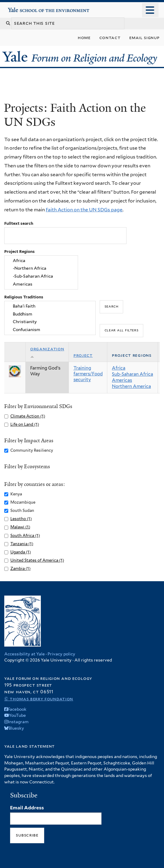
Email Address (27, 808)
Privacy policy (61, 654)
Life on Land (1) (25, 424)
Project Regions (20, 252)
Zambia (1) (20, 569)
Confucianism (50, 330)
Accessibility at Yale (25, 654)
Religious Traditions (24, 297)
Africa (41, 261)
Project (83, 355)
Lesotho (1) (21, 519)
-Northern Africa (41, 268)
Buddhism (50, 314)
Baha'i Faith (50, 306)
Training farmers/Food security (88, 374)
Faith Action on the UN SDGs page (84, 210)
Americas (41, 284)
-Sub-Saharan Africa (41, 276)
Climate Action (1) (28, 416)
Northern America (131, 386)
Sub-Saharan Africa (132, 374)
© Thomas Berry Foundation (39, 699)
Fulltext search (19, 223)
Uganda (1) (21, 552)
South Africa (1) (25, 536)
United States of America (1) (37, 560)
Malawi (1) (20, 527)
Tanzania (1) (22, 544)
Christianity (50, 322)
